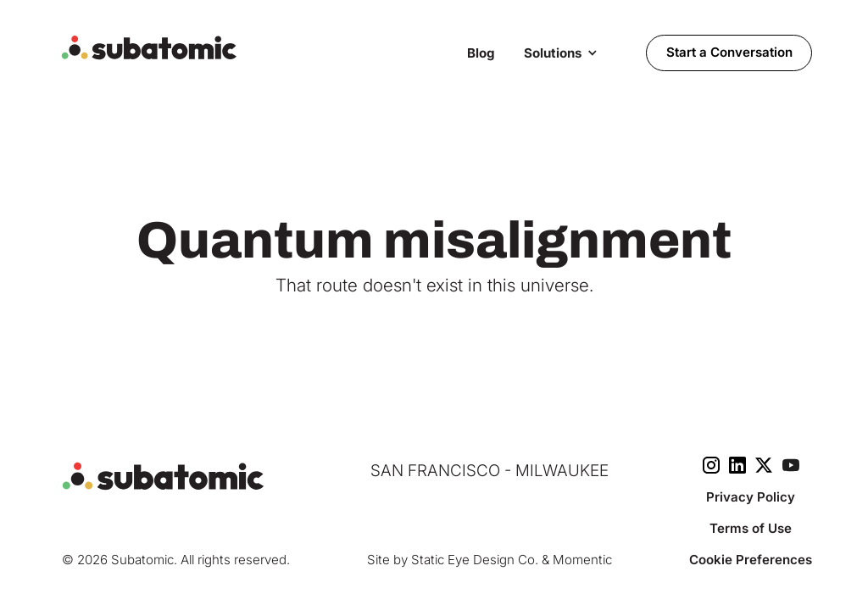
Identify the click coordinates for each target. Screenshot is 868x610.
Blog (481, 53)
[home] (255, 48)
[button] (561, 53)
